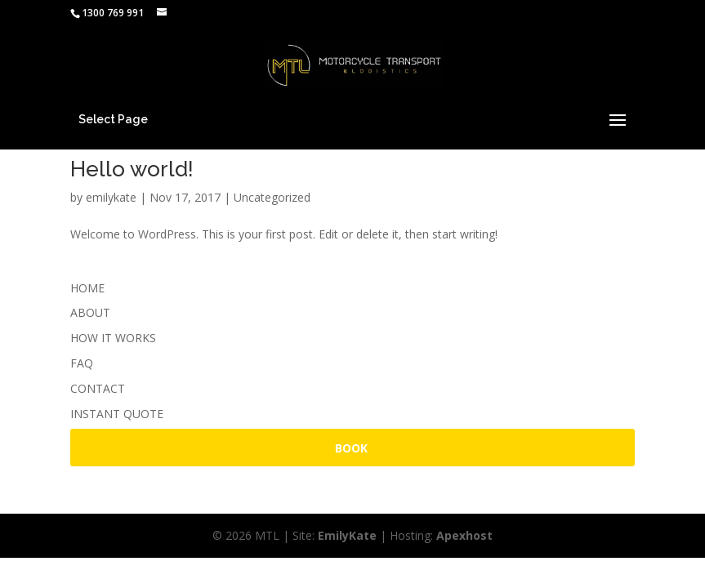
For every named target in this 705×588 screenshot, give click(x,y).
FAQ (82, 363)
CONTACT (98, 388)
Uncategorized (272, 197)
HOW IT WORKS (113, 338)
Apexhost (464, 535)
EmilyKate (347, 535)
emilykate (111, 197)
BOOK (351, 448)
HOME (87, 288)
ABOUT (90, 312)
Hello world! (132, 169)
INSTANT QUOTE (117, 414)
